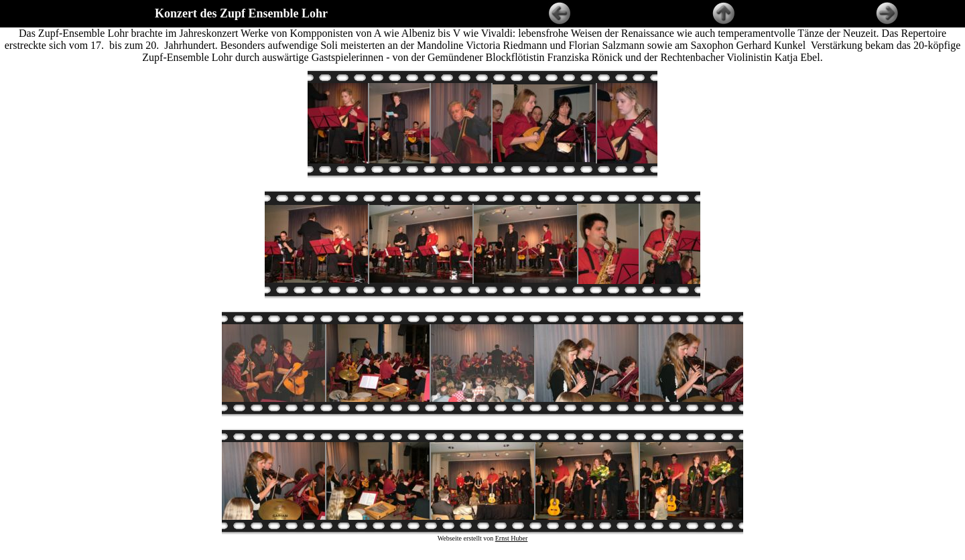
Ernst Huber (512, 532)
